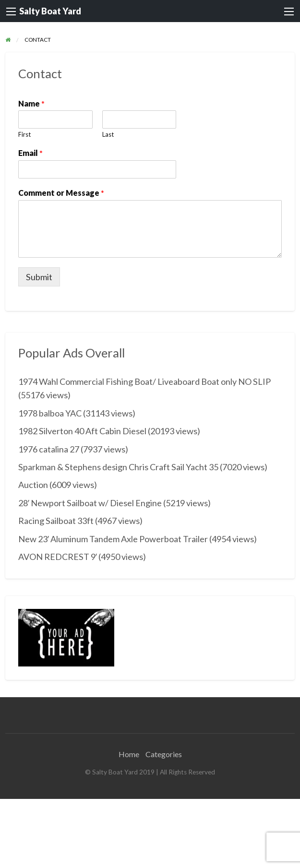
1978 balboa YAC (50, 413)
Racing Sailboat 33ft (56, 521)
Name (31, 103)
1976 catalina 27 (49, 449)
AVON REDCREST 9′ (58, 557)
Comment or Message (61, 193)
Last (108, 134)
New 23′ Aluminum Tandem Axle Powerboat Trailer (113, 539)
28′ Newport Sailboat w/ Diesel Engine (90, 503)
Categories (164, 754)
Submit (39, 277)
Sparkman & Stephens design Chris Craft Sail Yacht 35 (118, 467)
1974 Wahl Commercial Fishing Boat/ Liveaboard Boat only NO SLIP (144, 381)
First (24, 134)
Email (30, 153)
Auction (33, 485)
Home (129, 754)
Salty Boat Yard (50, 11)
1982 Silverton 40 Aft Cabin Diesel (82, 431)
